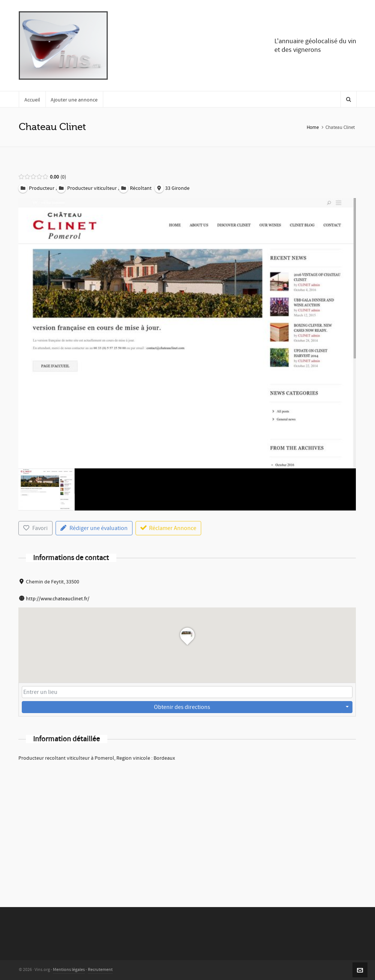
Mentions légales (69, 970)
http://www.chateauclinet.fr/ (58, 599)
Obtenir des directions (182, 707)
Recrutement (100, 970)
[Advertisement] (187, 824)
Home (313, 127)
